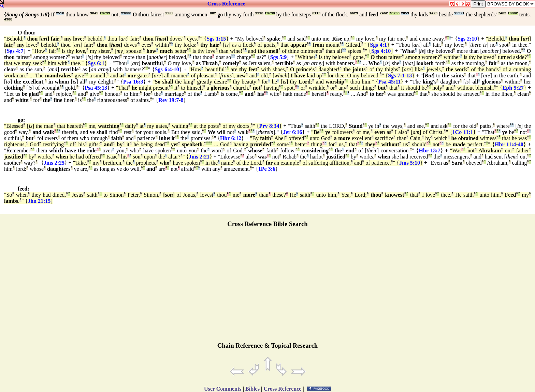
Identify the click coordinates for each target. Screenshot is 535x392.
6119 (316, 13)
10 (176, 69)
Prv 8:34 (269, 126)
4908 (8, 20)
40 (521, 144)
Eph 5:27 (513, 88)
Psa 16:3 (133, 82)
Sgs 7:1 (396, 76)
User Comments (223, 389)
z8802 (513, 13)
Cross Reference (226, 4)
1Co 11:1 (463, 132)
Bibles (252, 389)
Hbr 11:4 (505, 144)
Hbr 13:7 (429, 150)
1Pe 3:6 (267, 169)
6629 (354, 13)
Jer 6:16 (293, 132)
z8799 (105, 13)
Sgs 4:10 (381, 51)
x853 (405, 13)
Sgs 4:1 (378, 45)
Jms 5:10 (410, 163)
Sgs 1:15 (216, 39)
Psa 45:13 (96, 88)
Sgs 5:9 (279, 57)
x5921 (459, 13)
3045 (94, 13)
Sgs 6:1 (96, 63)
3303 (169, 13)
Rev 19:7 (169, 100)
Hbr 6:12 (231, 138)
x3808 (126, 13)
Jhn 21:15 (39, 201)
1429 (433, 13)
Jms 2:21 (199, 157)
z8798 (270, 13)
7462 (384, 13)
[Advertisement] (267, 288)
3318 (259, 13)
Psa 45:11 (390, 82)
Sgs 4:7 (15, 51)
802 (213, 13)
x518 (60, 13)
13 (409, 76)
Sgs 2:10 (467, 39)
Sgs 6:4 (163, 69)
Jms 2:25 (54, 163)
